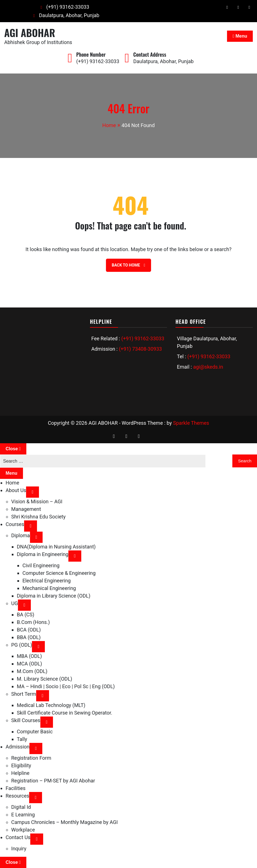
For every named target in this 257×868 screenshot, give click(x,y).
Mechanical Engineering (49, 588)
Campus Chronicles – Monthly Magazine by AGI (64, 822)
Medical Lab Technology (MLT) (51, 705)
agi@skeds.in (208, 367)
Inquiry (19, 849)
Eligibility (21, 765)
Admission (18, 747)
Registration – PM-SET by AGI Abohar (53, 781)
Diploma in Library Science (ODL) (54, 596)
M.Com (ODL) (32, 671)
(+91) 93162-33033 (63, 7)
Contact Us (18, 837)
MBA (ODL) (29, 656)
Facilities (16, 788)
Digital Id (21, 807)
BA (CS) (26, 615)
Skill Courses (26, 720)
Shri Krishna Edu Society (38, 517)
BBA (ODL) (29, 637)
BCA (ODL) (29, 630)
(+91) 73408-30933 (140, 349)
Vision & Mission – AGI (37, 501)
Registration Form (31, 758)
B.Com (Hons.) (33, 622)
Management (26, 509)
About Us (16, 490)
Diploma (21, 535)
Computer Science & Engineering (59, 573)
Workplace (23, 830)
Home (12, 483)
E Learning (23, 815)
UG (15, 603)
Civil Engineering (41, 565)
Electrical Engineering (47, 581)
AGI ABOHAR (30, 32)
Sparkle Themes (191, 423)
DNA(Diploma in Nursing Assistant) (56, 547)
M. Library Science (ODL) (45, 679)
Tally (22, 739)
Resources (17, 796)
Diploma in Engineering (43, 554)
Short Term (24, 694)
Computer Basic (35, 732)
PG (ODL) (22, 645)
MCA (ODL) (29, 664)
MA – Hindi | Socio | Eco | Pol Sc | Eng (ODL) (66, 686)
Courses (15, 524)
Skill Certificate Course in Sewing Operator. (65, 713)
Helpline (20, 773)
